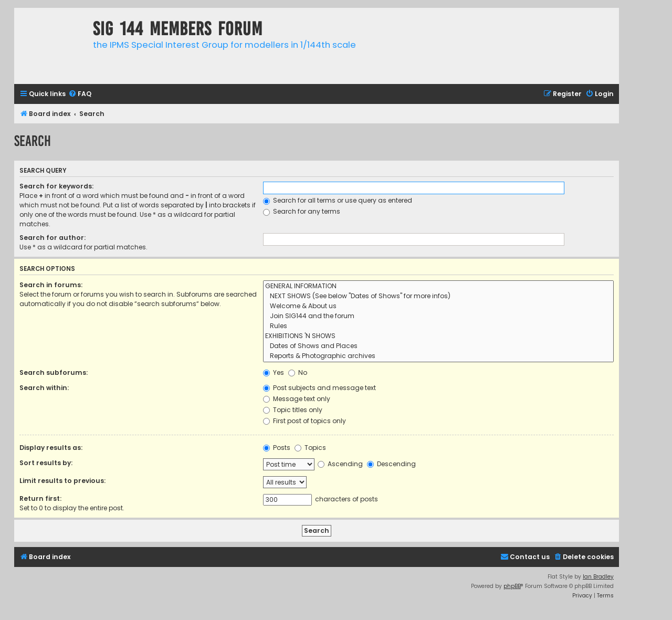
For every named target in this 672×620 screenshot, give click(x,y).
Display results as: (51, 448)
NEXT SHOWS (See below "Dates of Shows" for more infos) (438, 296)
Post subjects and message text (319, 388)
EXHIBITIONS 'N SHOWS (438, 336)
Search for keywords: (56, 186)
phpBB (512, 586)
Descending (391, 464)
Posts (277, 448)
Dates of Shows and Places (438, 346)
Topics (310, 448)
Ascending (340, 464)
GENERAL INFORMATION (438, 286)
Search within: (44, 388)
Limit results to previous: (62, 481)
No (298, 372)
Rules (438, 326)
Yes (274, 372)
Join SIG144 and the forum (438, 316)
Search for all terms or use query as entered (338, 200)
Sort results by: (46, 463)
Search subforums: (54, 372)
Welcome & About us (438, 306)
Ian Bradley (598, 577)
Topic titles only (293, 410)
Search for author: (52, 238)
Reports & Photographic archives (438, 356)
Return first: (40, 498)
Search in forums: (51, 285)
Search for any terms (302, 211)
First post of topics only (304, 421)
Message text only (297, 399)
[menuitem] (80, 94)
